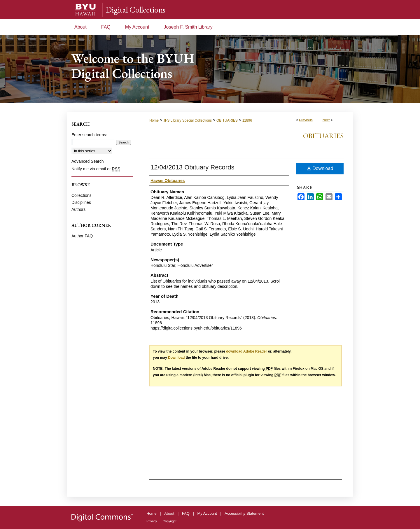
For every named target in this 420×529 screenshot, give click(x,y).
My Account (207, 513)
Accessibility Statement (244, 513)
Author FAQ (82, 236)
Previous (306, 120)
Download (320, 168)
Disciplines (81, 202)
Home (154, 120)
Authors (78, 209)
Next (326, 120)
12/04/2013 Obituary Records (192, 167)
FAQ (186, 513)
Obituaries (323, 136)
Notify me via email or (96, 169)
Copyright (170, 521)
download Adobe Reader (246, 351)
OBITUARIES (227, 120)
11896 (247, 120)
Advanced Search (88, 161)
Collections (81, 195)
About (169, 513)
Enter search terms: (89, 135)
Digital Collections (135, 10)
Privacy (152, 521)
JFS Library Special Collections (188, 120)
